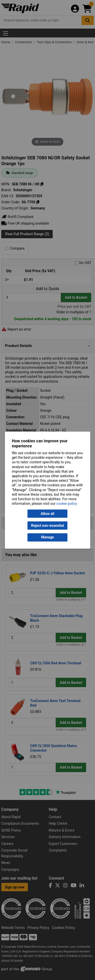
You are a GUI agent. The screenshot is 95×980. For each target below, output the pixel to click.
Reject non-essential (48, 526)
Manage (48, 537)
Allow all (48, 514)
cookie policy (67, 504)
